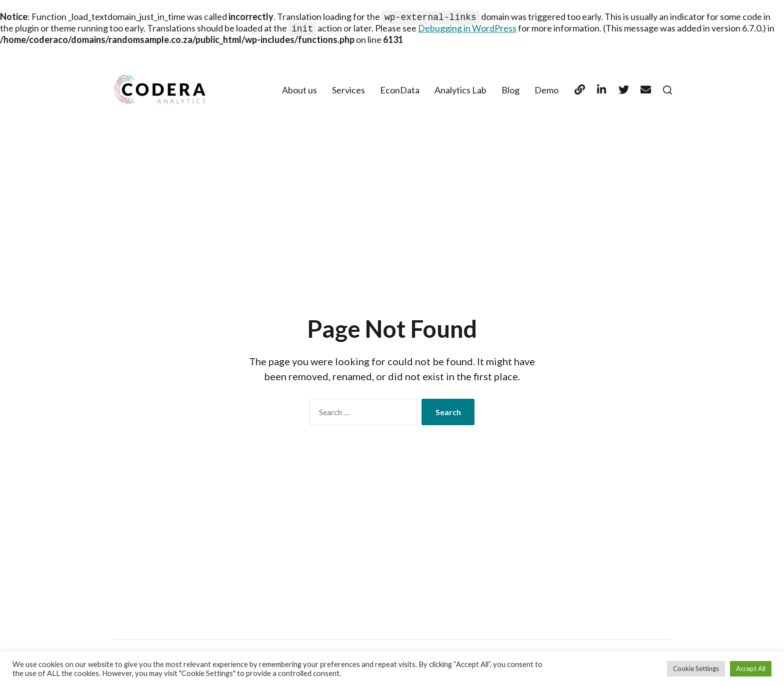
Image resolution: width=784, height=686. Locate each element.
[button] (667, 91)
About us (299, 91)
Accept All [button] (751, 669)
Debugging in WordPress (467, 29)
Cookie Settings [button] (696, 669)
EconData (400, 91)
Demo (546, 91)
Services (348, 91)
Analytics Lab (460, 91)
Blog (510, 91)
